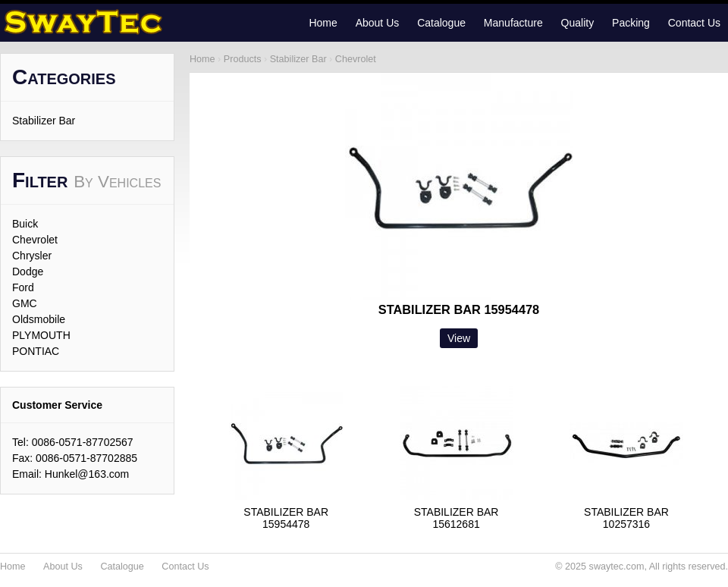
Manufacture (513, 23)
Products (243, 59)
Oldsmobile (39, 319)
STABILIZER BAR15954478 (286, 518)
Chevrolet (35, 240)
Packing (631, 23)
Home (323, 23)
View (459, 338)
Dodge (28, 272)
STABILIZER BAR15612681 (457, 518)
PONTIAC (36, 351)
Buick (25, 224)
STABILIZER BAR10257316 (626, 518)
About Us (378, 23)
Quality (578, 23)
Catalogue (441, 23)
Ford (23, 287)
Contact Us (694, 23)
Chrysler (32, 256)
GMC (25, 303)
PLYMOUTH (41, 335)
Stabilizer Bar (44, 121)
